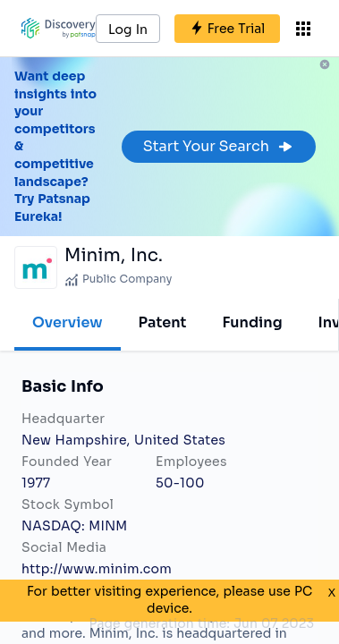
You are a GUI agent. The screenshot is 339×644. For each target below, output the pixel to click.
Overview (68, 322)
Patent (163, 322)
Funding (252, 322)
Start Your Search (219, 146)
